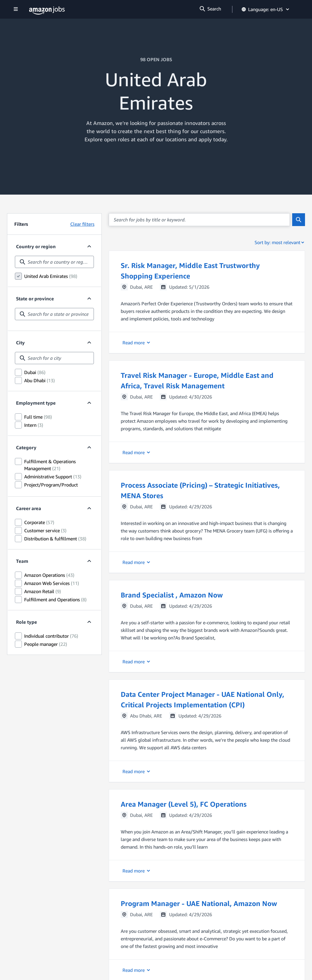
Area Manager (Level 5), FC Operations (184, 804)
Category (26, 447)
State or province (35, 299)
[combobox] (54, 262)
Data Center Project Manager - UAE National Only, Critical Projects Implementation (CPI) (203, 699)
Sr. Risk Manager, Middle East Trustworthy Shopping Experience (190, 271)
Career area (29, 508)
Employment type (36, 403)
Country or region (36, 246)
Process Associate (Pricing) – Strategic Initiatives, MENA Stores (200, 490)
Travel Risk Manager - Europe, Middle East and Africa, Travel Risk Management (197, 380)
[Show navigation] (16, 9)
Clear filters (82, 224)
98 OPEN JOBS (156, 59)
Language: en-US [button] (266, 9)
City (20, 343)
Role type (27, 622)
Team (22, 561)
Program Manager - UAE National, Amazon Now (199, 903)
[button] (207, 302)
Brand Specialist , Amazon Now (172, 595)
